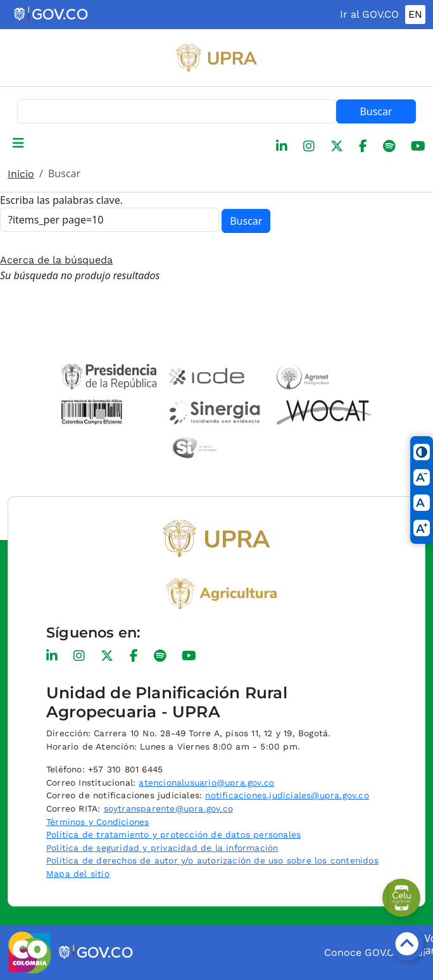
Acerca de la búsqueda (56, 260)
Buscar (376, 111)
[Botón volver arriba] (406, 944)
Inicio (21, 174)
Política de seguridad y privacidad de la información (162, 848)
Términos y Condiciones (97, 822)
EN (415, 14)
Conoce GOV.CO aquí (375, 952)
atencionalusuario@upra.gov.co (206, 782)
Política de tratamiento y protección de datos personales (173, 834)
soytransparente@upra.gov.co (168, 808)
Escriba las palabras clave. (61, 200)
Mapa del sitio (78, 874)
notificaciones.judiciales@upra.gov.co (287, 795)
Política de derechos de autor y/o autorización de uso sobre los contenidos (212, 860)
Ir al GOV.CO (369, 14)
